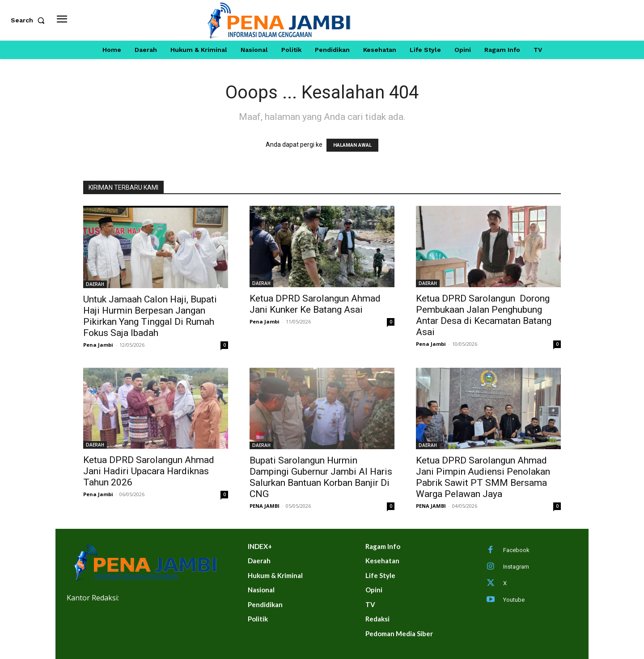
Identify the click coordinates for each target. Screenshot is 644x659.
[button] (30, 20)
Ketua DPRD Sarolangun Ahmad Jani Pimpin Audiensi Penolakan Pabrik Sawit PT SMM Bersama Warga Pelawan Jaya (483, 477)
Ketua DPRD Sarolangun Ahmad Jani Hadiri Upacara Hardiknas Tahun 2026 (149, 471)
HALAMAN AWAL (352, 145)
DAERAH (95, 284)
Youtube (514, 600)
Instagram (516, 567)
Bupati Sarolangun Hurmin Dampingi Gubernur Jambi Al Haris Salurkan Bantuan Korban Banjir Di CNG (321, 477)
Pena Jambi (98, 345)
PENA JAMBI (265, 506)
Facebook (516, 550)
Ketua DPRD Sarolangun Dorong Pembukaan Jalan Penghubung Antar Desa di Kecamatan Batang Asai (484, 315)
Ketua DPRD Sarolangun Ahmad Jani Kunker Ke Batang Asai (315, 304)
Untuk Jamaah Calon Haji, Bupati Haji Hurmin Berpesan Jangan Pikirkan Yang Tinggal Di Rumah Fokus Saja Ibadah (150, 316)
